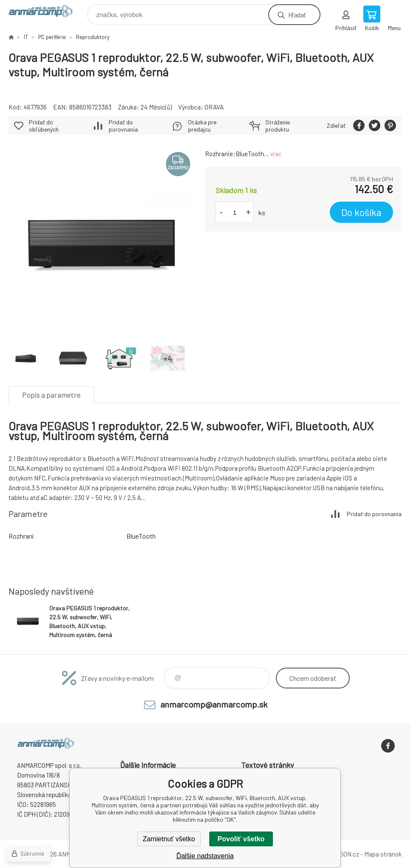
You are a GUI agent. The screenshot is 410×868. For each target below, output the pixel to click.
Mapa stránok (383, 854)
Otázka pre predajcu (202, 126)
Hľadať (297, 15)
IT (26, 37)
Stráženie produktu (278, 126)
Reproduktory (93, 37)
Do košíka (361, 212)
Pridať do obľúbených (44, 126)
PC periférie (52, 37)
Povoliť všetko (241, 839)
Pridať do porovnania (123, 126)
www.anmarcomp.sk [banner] (46, 13)
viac (276, 154)
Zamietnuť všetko (169, 839)
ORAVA (214, 107)
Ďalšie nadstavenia (205, 856)
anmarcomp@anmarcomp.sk (214, 704)
